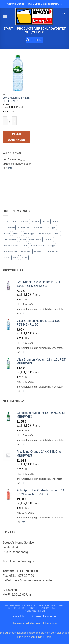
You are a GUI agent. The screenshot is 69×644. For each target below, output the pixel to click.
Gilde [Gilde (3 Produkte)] (23, 239)
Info (10, 168)
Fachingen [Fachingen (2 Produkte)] (30, 233)
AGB (60, 606)
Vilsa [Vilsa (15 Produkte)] (6, 257)
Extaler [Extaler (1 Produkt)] (17, 233)
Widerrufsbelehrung (23, 608)
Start (8, 29)
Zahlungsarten (51, 608)
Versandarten (35, 611)
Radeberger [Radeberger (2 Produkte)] (52, 251)
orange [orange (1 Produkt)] (51, 245)
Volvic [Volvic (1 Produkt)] (24, 257)
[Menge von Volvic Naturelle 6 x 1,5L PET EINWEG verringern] (5, 121)
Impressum (13, 606)
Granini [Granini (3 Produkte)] (49, 239)
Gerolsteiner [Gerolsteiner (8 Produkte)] (10, 239)
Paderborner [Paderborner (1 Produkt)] (10, 251)
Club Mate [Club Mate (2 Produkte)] (9, 227)
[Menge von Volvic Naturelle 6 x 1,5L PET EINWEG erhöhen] (14, 121)
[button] (5, 16)
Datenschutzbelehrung (39, 606)
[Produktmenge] (10, 122)
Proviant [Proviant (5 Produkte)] (38, 251)
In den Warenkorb (16, 137)
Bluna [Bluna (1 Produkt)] (56, 221)
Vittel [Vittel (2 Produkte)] (15, 257)
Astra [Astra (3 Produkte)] (7, 221)
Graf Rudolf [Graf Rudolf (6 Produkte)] (35, 239)
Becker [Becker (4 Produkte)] (36, 221)
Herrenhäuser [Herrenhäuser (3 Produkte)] (11, 245)
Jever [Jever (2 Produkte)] (25, 245)
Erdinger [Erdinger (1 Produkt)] (51, 227)
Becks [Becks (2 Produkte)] (46, 221)
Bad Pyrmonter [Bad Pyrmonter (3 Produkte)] (21, 221)
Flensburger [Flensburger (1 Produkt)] (45, 233)
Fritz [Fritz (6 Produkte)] (57, 233)
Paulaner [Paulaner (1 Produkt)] (25, 251)
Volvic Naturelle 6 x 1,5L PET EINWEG (16, 99)
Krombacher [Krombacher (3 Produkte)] (38, 245)
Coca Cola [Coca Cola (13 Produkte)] (24, 227)
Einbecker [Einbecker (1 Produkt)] (38, 227)
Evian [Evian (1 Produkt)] (7, 233)
